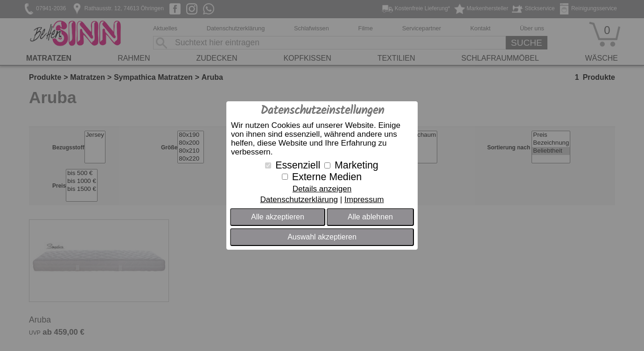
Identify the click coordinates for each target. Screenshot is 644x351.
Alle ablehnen (370, 217)
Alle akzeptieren (278, 217)
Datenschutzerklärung (299, 200)
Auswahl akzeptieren (322, 237)
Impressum (364, 200)
